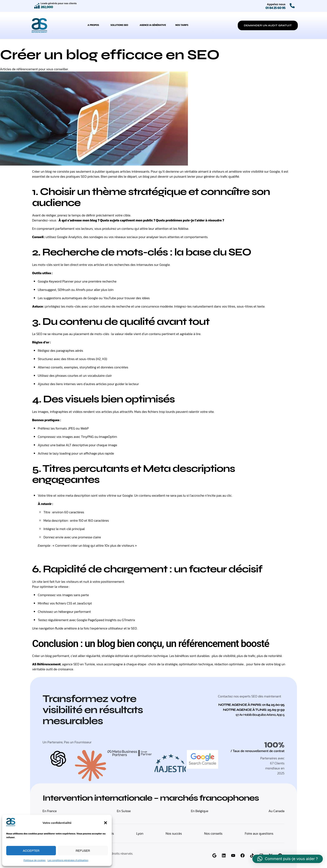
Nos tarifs (182, 25)
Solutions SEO (120, 25)
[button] (106, 823)
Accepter (31, 851)
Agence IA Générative (153, 25)
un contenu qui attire (132, 229)
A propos (94, 25)
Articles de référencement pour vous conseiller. (34, 69)
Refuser (83, 851)
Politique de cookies (35, 860)
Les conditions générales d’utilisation (68, 860)
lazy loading (62, 453)
